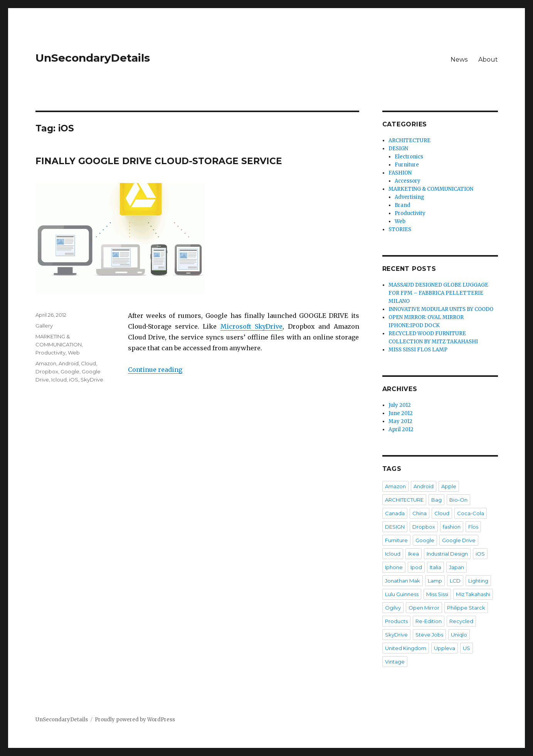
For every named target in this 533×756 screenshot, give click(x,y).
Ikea (414, 554)
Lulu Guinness (402, 594)
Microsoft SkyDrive (251, 326)
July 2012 (400, 405)
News (459, 60)
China (420, 513)
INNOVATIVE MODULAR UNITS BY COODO (441, 309)
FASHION (400, 173)
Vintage (395, 662)
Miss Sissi (437, 594)
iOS (74, 380)
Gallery (44, 326)
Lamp (435, 581)
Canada (395, 513)
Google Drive (459, 540)
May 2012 (400, 421)
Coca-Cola (471, 513)
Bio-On (458, 500)
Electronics (409, 157)
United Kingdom (406, 648)
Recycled (461, 621)
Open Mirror (424, 608)
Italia (435, 567)
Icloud (59, 380)
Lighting (478, 581)
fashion (452, 527)
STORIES (400, 229)
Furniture (407, 165)
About (488, 60)
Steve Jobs (429, 635)
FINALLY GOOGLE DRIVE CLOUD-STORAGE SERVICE (159, 161)
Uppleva (445, 648)
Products (396, 621)
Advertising (409, 197)
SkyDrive (92, 380)
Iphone (394, 567)
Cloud (88, 363)
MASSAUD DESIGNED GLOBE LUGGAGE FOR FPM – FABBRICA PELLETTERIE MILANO (438, 293)
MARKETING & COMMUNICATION (431, 189)
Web (74, 353)
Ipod (416, 567)
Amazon (46, 363)
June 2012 (401, 413)
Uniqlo (459, 635)
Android (69, 363)
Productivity (50, 353)
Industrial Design (447, 554)
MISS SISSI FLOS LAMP (418, 350)
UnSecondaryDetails (93, 58)
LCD (455, 581)
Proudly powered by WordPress (135, 720)
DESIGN (398, 149)
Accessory (408, 181)
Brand (403, 205)
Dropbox (47, 371)
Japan (456, 567)
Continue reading (155, 370)
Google (70, 371)
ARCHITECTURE (409, 140)
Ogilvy (393, 608)
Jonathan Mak (403, 581)
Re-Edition (429, 621)
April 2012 (401, 429)
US (467, 648)
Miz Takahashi (473, 594)
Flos (473, 527)
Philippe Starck (466, 608)
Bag (436, 500)
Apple (449, 486)
